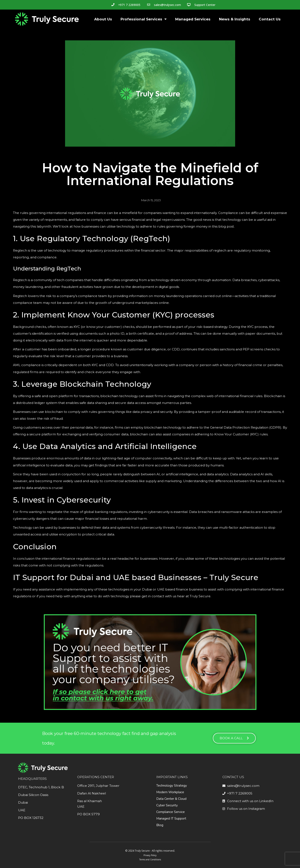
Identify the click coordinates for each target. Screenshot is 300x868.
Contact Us (270, 19)
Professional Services (144, 19)
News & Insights (235, 19)
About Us (103, 19)
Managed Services (193, 19)
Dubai (23, 802)
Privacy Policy (150, 855)
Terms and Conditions (150, 860)
